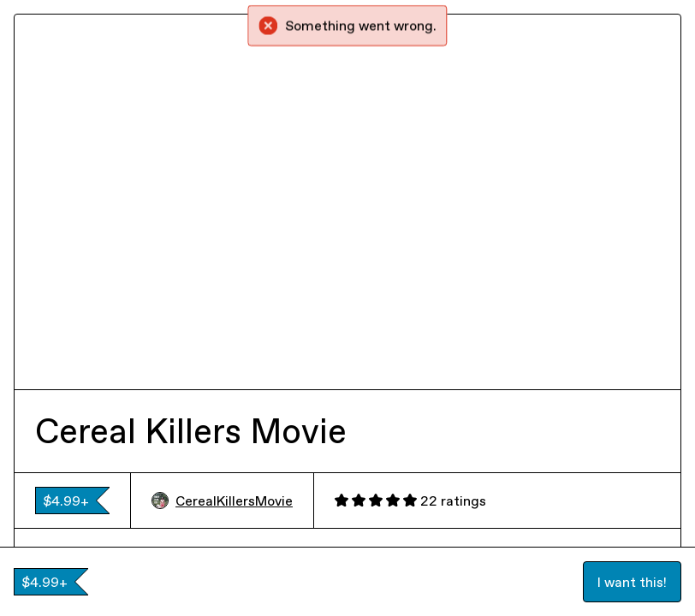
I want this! (632, 582)
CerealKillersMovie (222, 500)
